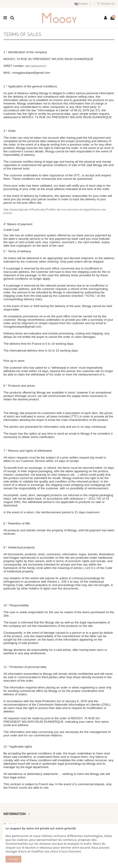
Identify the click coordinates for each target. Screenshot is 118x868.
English (83, 4)
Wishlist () (106, 4)
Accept (13, 859)
